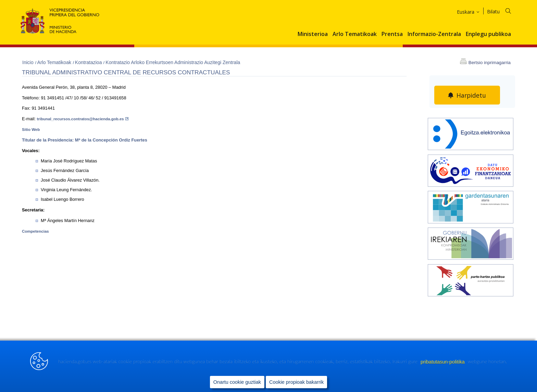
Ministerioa (313, 34)
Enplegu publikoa (488, 34)
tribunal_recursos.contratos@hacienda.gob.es (82, 119)
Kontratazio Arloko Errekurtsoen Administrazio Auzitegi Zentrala (173, 62)
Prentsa (392, 34)
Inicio (29, 62)
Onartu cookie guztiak (237, 382)
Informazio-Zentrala (434, 34)
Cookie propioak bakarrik (296, 382)
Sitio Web (31, 130)
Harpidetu (471, 95)
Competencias (35, 231)
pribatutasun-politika (443, 362)
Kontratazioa (89, 62)
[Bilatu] (503, 10)
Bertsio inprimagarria (490, 63)
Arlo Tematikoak (355, 34)
